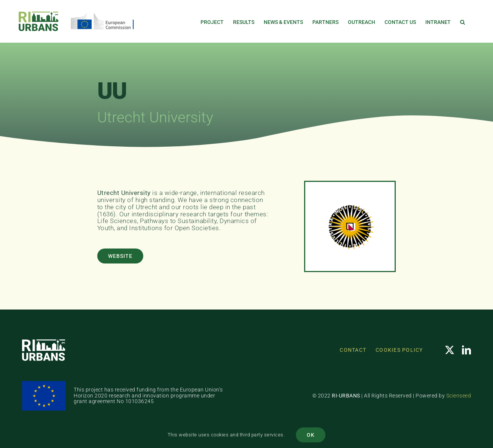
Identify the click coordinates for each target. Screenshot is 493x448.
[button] (463, 21)
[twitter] (450, 350)
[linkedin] (467, 350)
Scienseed (459, 396)
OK (311, 435)
